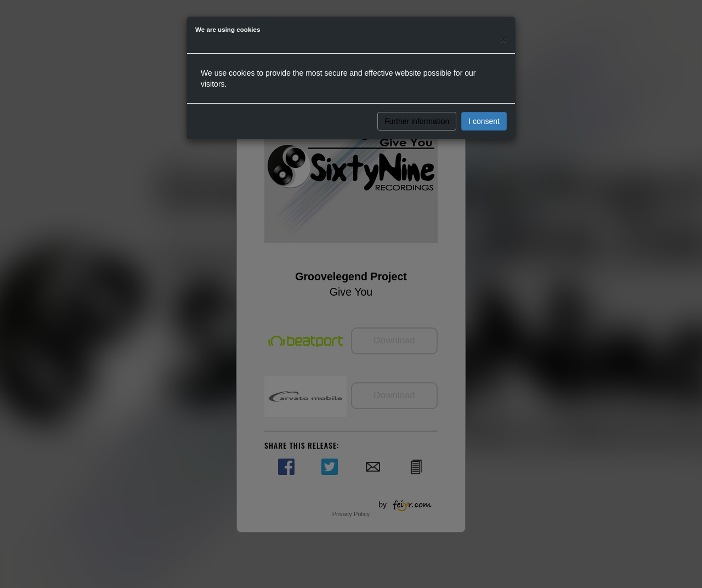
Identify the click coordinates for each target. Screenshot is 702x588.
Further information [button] (417, 121)
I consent (484, 121)
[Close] (503, 39)
